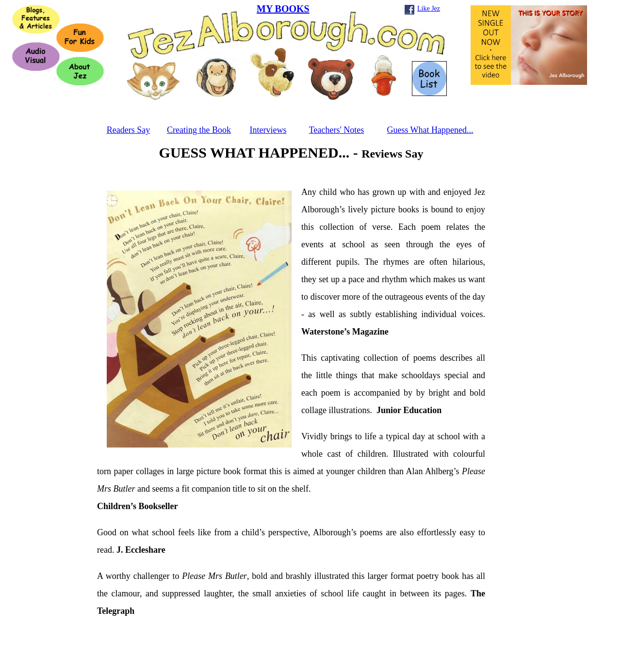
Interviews (268, 130)
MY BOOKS (283, 9)
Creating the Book (199, 130)
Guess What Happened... (430, 130)
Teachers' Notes (336, 130)
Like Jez (429, 8)
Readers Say (128, 130)
